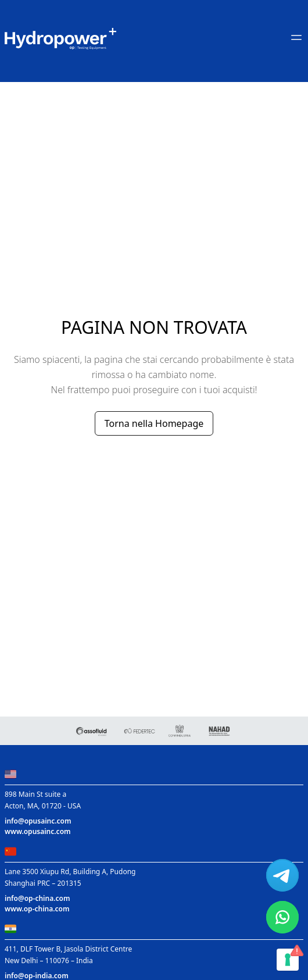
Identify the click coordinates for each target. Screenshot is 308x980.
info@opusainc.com (38, 821)
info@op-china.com (37, 898)
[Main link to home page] (60, 39)
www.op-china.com (37, 909)
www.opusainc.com (38, 831)
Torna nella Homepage (154, 423)
